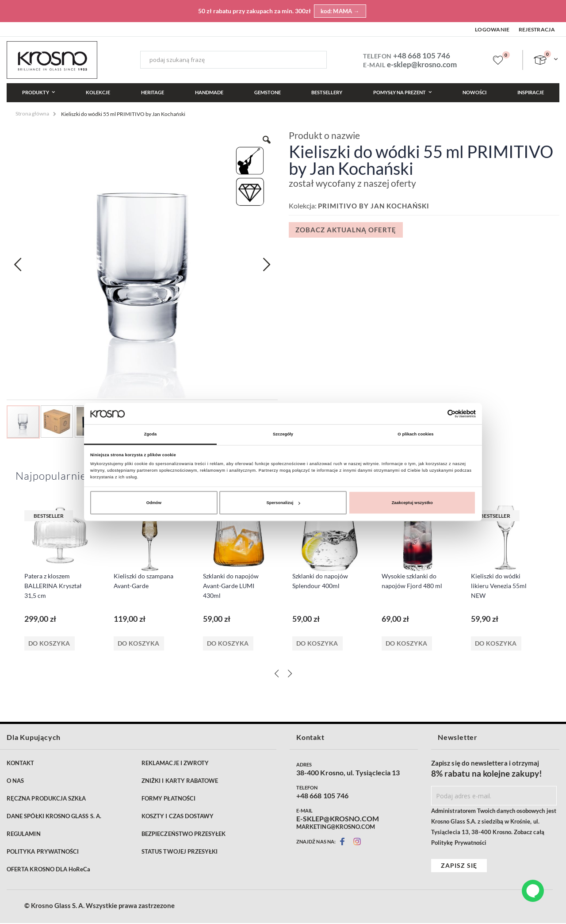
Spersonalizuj (283, 503)
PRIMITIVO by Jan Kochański (374, 206)
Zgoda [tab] (151, 434)
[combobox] (233, 60)
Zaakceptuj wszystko (412, 503)
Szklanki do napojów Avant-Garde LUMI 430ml (231, 586)
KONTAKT (20, 764)
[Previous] (276, 674)
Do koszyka (49, 644)
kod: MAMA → (340, 11)
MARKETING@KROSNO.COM (336, 828)
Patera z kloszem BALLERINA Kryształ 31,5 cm (53, 586)
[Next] (290, 674)
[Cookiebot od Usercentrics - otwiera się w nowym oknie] (437, 414)
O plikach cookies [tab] (415, 434)
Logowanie (492, 29)
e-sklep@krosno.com (422, 64)
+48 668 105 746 (422, 56)
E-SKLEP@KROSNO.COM (338, 820)
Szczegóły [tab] (283, 434)
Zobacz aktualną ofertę (346, 230)
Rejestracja (537, 29)
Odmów (154, 503)
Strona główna (32, 114)
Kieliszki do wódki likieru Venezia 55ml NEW (499, 586)
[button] (18, 265)
